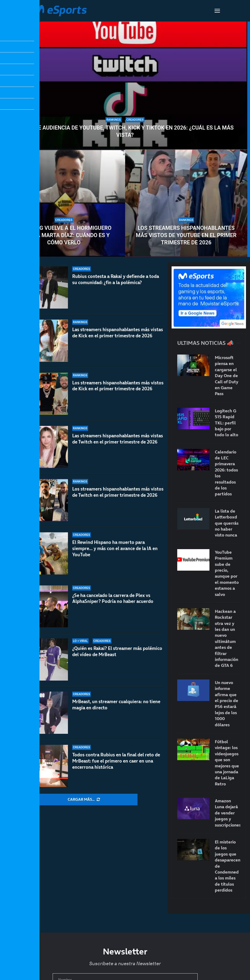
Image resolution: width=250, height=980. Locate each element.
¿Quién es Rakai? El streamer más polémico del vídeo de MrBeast (117, 654)
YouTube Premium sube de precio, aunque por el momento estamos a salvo (227, 573)
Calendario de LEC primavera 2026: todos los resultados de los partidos (226, 473)
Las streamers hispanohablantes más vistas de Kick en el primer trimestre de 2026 (118, 333)
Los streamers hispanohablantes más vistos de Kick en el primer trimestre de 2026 (118, 391)
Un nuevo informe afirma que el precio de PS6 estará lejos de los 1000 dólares (227, 704)
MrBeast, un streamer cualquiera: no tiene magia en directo (116, 705)
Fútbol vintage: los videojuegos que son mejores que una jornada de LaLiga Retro (227, 763)
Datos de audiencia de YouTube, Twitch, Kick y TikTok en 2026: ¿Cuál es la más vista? (125, 131)
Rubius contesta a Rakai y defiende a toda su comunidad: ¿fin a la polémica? (116, 279)
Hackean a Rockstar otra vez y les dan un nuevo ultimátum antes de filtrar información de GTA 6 (227, 638)
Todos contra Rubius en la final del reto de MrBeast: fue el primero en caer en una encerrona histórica (116, 761)
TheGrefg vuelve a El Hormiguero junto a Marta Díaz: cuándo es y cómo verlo (64, 235)
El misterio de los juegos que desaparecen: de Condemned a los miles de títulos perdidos (228, 866)
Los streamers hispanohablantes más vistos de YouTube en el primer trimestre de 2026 (186, 235)
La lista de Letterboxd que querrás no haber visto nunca (227, 523)
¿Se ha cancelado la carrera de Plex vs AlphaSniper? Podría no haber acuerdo (113, 607)
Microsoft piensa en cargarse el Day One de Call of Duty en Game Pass (227, 375)
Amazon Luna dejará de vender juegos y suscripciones (228, 813)
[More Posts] (84, 800)
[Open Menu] (217, 11)
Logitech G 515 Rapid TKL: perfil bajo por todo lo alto (227, 423)
